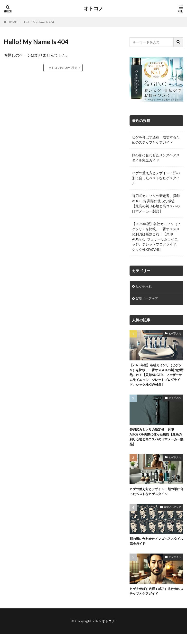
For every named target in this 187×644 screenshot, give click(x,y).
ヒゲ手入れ (144, 287)
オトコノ (93, 9)
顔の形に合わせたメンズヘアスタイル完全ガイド (156, 158)
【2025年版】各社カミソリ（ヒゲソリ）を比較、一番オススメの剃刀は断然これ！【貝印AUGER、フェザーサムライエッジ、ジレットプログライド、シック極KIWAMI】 (156, 237)
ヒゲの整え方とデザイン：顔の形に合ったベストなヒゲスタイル (156, 178)
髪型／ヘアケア (148, 300)
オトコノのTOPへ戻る (63, 68)
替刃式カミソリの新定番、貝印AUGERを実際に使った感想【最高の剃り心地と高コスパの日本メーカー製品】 (156, 203)
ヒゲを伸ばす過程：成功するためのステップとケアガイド (156, 140)
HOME (12, 22)
